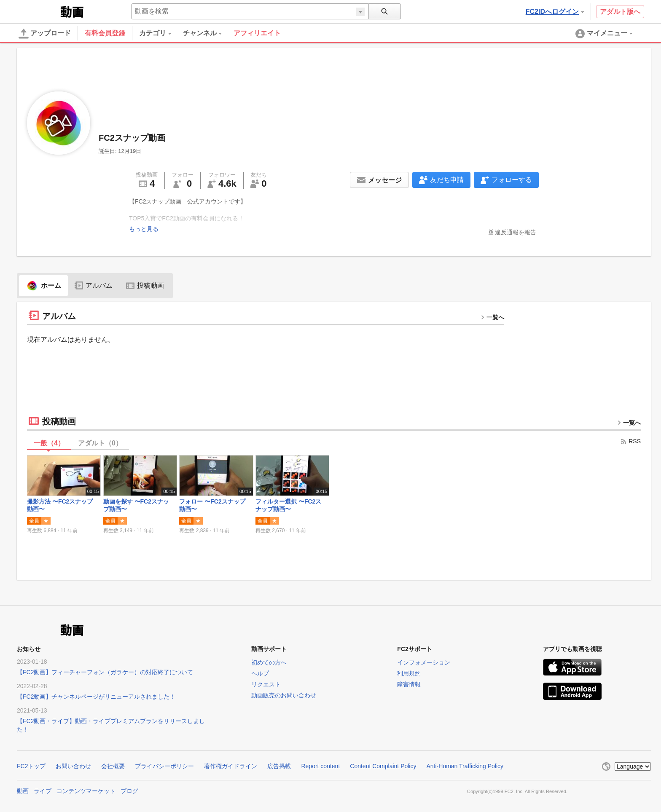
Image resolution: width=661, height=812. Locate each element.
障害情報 (409, 685)
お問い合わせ (73, 766)
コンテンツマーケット (86, 791)
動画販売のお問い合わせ (284, 696)
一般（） (49, 443)
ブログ (129, 791)
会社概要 (113, 766)
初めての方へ (269, 662)
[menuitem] (161, 33)
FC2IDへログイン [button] (555, 12)
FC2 (38, 11)
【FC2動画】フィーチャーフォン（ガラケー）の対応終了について (105, 672)
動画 (23, 791)
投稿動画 (145, 285)
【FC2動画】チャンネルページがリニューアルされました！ (96, 697)
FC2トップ (31, 766)
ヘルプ (260, 673)
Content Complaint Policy (383, 766)
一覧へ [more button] (492, 317)
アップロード (45, 34)
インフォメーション (424, 662)
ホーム (43, 285)
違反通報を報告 (516, 232)
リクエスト (266, 685)
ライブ (43, 791)
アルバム (94, 285)
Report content (320, 766)
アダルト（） (100, 443)
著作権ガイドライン (231, 766)
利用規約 (409, 673)
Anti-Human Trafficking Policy (465, 766)
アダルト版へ (620, 12)
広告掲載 (279, 766)
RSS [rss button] (630, 441)
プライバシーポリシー (164, 766)
